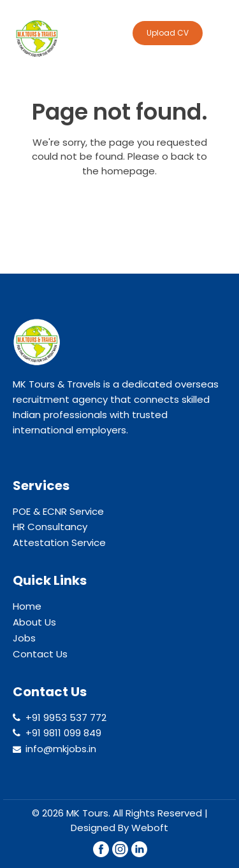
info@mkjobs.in (61, 749)
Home (27, 606)
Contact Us (40, 654)
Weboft (150, 828)
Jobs (24, 638)
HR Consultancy (50, 527)
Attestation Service (59, 542)
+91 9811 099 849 (63, 733)
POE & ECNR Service (58, 511)
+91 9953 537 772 (66, 717)
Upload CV (168, 33)
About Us (34, 622)
